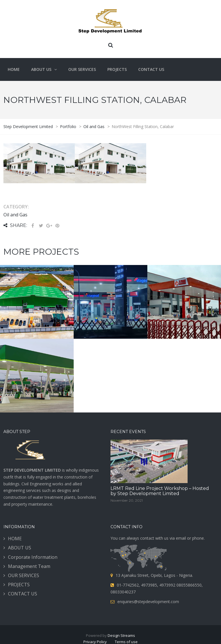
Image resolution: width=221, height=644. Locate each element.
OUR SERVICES (24, 582)
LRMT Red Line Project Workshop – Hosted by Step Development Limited (160, 498)
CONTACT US (23, 600)
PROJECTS (19, 591)
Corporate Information (33, 564)
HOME (15, 545)
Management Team (29, 573)
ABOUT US (20, 555)
